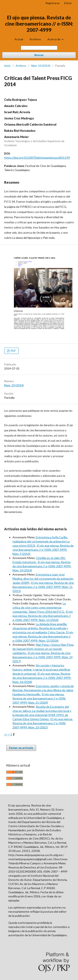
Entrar (68, 3)
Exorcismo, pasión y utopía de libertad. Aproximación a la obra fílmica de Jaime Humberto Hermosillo (43, 690)
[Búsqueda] (39, 48)
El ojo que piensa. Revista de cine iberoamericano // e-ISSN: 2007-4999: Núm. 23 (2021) (43, 723)
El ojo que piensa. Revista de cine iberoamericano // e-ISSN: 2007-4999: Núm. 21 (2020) (39, 698)
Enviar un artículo (21, 748)
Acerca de (54, 39)
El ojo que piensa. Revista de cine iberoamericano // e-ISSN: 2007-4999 (39, 24)
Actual (19, 39)
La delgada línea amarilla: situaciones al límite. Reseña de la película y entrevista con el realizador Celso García (40, 628)
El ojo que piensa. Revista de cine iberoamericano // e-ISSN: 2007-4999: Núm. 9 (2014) (43, 550)
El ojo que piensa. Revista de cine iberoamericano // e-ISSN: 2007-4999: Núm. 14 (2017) (43, 657)
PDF (13, 351)
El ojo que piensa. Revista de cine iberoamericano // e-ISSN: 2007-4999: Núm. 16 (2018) (42, 678)
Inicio (7, 66)
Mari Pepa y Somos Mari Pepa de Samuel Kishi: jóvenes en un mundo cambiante (43, 649)
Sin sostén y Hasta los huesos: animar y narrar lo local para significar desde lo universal (41, 669)
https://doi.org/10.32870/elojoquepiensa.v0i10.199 (37, 158)
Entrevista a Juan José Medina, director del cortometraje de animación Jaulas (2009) (43, 579)
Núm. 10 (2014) (41, 66)
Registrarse (53, 3)
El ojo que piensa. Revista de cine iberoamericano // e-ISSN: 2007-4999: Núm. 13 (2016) (43, 616)
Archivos (35, 39)
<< (6, 734)
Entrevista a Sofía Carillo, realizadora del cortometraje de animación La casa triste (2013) (41, 541)
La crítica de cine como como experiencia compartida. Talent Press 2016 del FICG (39, 607)
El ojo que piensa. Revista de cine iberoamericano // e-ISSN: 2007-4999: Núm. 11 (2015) (43, 587)
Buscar (39, 55)
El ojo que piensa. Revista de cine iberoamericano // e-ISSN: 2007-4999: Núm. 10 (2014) (42, 566)
